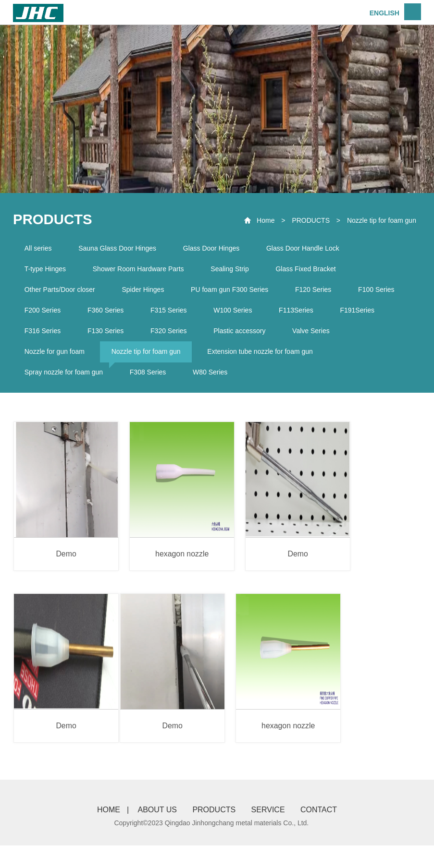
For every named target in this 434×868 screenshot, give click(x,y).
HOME (107, 832)
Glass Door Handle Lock (308, 249)
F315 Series (172, 313)
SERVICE (269, 832)
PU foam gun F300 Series (233, 292)
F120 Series (318, 292)
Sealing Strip (233, 270)
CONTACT (321, 832)
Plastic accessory (245, 335)
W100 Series (238, 313)
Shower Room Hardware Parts (141, 270)
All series (39, 249)
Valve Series (318, 335)
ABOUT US (156, 832)
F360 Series (108, 313)
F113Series (303, 313)
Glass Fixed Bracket (311, 270)
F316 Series (43, 335)
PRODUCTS (311, 220)
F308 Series (150, 378)
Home (266, 220)
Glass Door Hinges (215, 249)
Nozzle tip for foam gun (382, 220)
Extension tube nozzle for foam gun (264, 357)
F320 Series (172, 335)
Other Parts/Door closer (60, 292)
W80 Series (214, 378)
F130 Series (108, 335)
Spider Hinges (145, 292)
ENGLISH (384, 13)
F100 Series (383, 292)
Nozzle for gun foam (55, 357)
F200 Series (43, 313)
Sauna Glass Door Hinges (120, 249)
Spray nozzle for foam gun (64, 378)
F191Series (366, 313)
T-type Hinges (46, 270)
